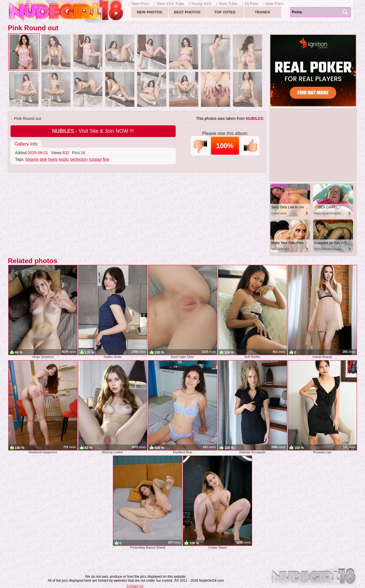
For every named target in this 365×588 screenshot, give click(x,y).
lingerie (32, 159)
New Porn (274, 4)
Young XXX (201, 4)
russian (95, 159)
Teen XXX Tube (170, 4)
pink (43, 159)
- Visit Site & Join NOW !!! (93, 131)
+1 (250, 146)
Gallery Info (26, 144)
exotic (64, 159)
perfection (79, 159)
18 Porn (251, 4)
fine (106, 159)
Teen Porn (140, 4)
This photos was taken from (230, 118)
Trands (262, 12)
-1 (200, 146)
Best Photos (187, 12)
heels (53, 159)
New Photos (150, 12)
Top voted (225, 12)
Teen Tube (228, 4)
